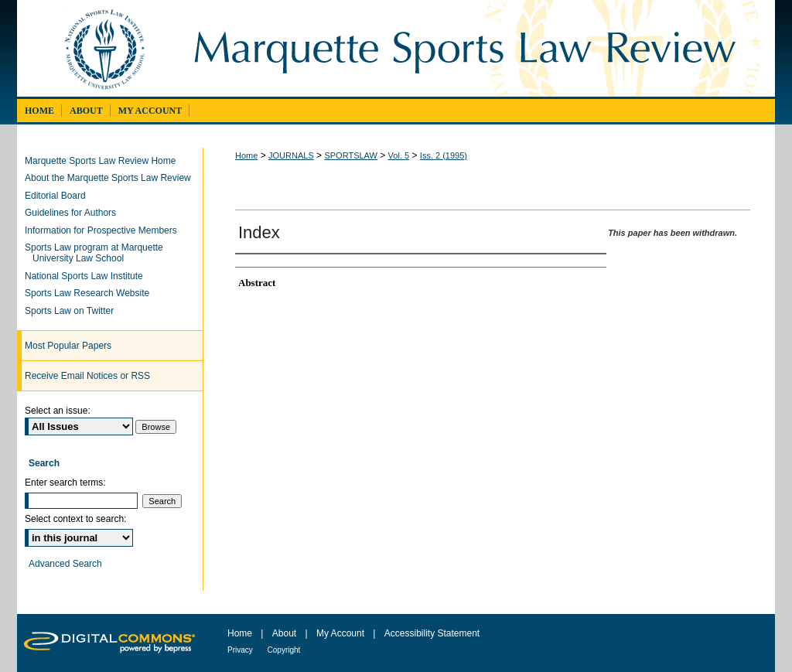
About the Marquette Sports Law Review (112, 178)
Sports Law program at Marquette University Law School (98, 253)
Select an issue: (58, 411)
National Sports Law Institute (88, 276)
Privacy (241, 650)
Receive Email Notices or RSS (87, 376)
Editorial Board (59, 196)
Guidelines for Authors (74, 213)
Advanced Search (65, 564)
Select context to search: (75, 519)
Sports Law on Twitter (73, 311)
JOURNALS (291, 155)
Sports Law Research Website (91, 293)
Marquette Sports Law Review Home (104, 161)
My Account (341, 633)
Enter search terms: (65, 483)
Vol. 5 (399, 155)
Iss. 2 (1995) (444, 155)
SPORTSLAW (350, 155)
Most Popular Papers (68, 346)
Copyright (284, 650)
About (286, 633)
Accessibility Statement (432, 633)
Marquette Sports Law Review (475, 48)
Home (246, 155)
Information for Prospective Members (105, 230)
